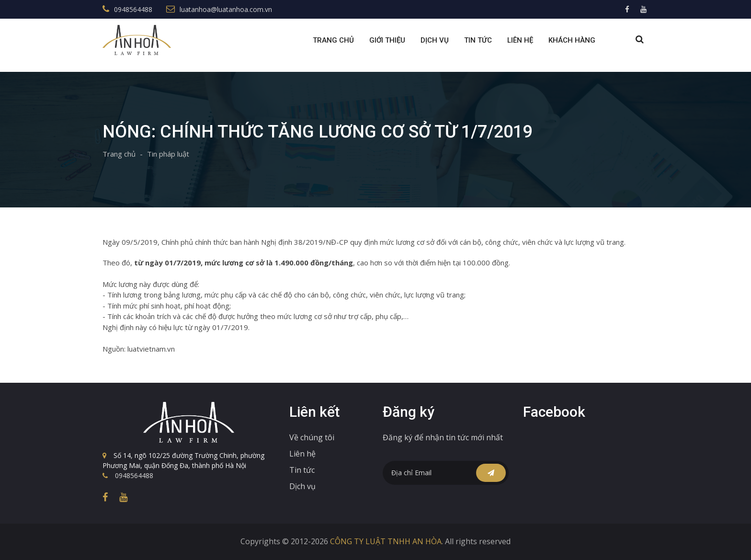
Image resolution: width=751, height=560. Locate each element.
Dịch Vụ (435, 40)
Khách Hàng (572, 40)
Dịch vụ (302, 486)
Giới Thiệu (387, 40)
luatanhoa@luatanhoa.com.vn (226, 9)
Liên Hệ (520, 40)
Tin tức (478, 40)
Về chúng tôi (312, 437)
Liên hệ (302, 454)
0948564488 (133, 9)
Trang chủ (333, 40)
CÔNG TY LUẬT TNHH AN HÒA (386, 541)
